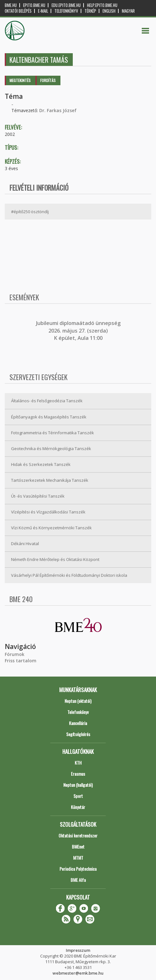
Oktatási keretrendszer (78, 835)
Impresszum (78, 950)
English (109, 11)
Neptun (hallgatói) (78, 785)
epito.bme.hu (34, 5)
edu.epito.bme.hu (66, 5)
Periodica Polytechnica (78, 869)
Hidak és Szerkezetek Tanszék (41, 464)
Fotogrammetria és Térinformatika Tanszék (53, 433)
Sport (78, 796)
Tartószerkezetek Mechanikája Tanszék (50, 480)
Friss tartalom (21, 661)
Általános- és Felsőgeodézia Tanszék (47, 401)
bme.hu (11, 5)
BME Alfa (78, 880)
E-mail (43, 11)
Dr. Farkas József (58, 110)
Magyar (128, 11)
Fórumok (15, 654)
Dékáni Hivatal (25, 544)
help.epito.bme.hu (102, 5)
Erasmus (78, 774)
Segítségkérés (78, 734)
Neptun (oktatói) (78, 701)
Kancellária (78, 723)
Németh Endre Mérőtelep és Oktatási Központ (55, 559)
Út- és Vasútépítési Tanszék (38, 496)
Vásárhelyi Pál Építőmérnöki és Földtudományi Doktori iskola (69, 575)
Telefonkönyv (66, 11)
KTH (78, 763)
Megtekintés (20, 80)
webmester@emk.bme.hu (78, 973)
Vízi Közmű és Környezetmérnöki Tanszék (51, 528)
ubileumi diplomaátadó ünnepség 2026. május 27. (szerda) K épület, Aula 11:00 (79, 331)
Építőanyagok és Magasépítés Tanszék (49, 417)
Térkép (90, 11)
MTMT (78, 858)
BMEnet (78, 846)
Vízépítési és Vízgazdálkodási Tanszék (48, 512)
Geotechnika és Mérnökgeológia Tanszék (51, 449)
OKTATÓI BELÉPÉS (18, 11)
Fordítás (48, 80)
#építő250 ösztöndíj (30, 212)
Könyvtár (78, 807)
